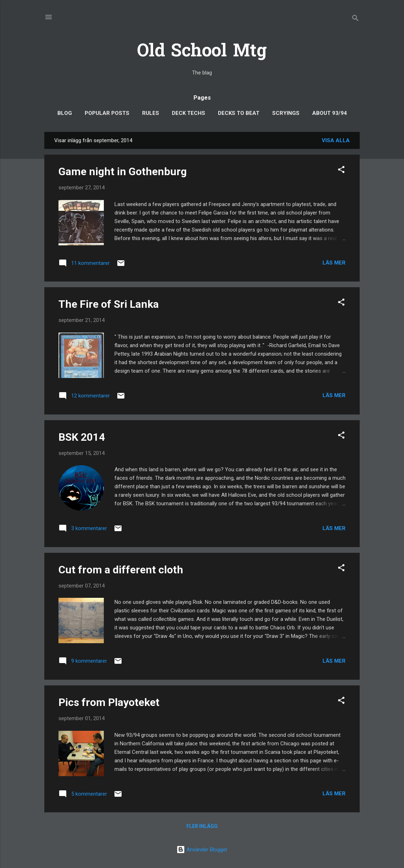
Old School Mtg (202, 52)
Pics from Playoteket (109, 702)
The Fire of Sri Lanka (109, 304)
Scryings (286, 113)
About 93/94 (330, 113)
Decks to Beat (239, 113)
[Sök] (355, 19)
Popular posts (107, 113)
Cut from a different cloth (121, 570)
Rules (151, 113)
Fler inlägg (202, 826)
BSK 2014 (82, 437)
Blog (65, 113)
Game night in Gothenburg (123, 171)
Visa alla (336, 140)
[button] (341, 171)
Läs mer (334, 263)
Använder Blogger (202, 850)
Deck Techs (189, 113)
